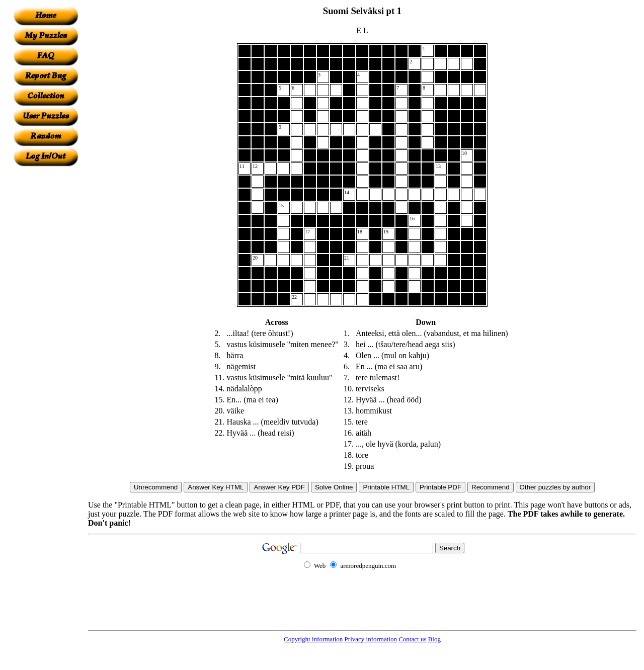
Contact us (412, 639)
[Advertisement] (46, 317)
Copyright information (313, 639)
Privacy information (371, 639)
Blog (434, 639)
